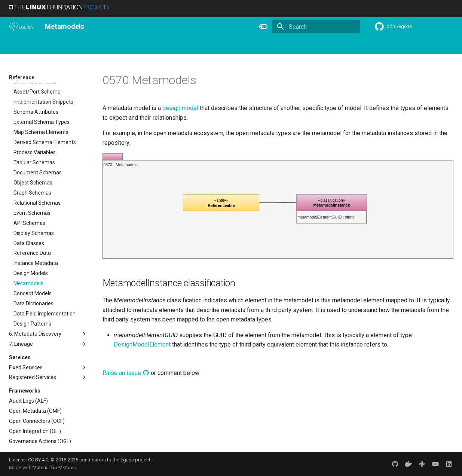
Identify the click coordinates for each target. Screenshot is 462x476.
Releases (162, 45)
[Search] (316, 27)
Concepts (257, 45)
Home (16, 45)
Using (70, 45)
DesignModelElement (142, 344)
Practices (289, 45)
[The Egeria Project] (21, 27)
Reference (225, 45)
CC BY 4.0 (38, 460)
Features (193, 45)
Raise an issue (126, 373)
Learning (96, 45)
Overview (43, 45)
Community (129, 45)
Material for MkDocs (54, 468)
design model (180, 108)
